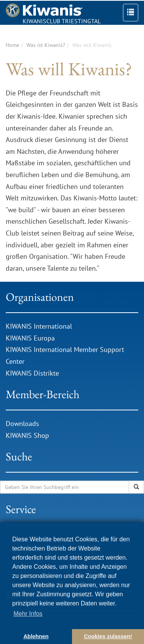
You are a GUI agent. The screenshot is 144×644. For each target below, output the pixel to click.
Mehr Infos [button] (28, 614)
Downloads (23, 424)
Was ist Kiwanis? (46, 45)
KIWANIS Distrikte (32, 373)
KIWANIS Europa (30, 338)
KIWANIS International (39, 326)
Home (12, 45)
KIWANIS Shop (27, 435)
